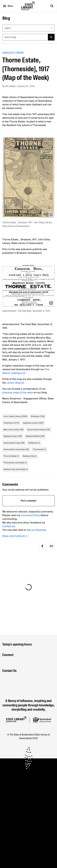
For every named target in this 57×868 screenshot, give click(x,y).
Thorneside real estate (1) (15, 463)
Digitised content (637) (33, 423)
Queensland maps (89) (14, 443)
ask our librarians (36, 530)
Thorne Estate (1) (11, 456)
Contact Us (9, 526)
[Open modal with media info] (51, 215)
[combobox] (28, 28)
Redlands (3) (34, 443)
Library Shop (15, 383)
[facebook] (42, 546)
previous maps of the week (18, 393)
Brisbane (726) (38, 416)
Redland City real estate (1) (16, 469)
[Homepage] (16, 720)
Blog (6, 18)
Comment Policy (30, 515)
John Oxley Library (13, 53)
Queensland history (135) (39, 430)
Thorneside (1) (39, 449)
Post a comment (28, 501)
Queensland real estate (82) (16, 449)
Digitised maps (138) (13, 436)
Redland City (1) (30, 456)
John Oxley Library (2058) (15, 416)
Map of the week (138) (14, 430)
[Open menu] (7, 6)
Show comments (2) (16, 536)
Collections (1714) (11, 423)
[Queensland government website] (42, 720)
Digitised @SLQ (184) (35, 436)
